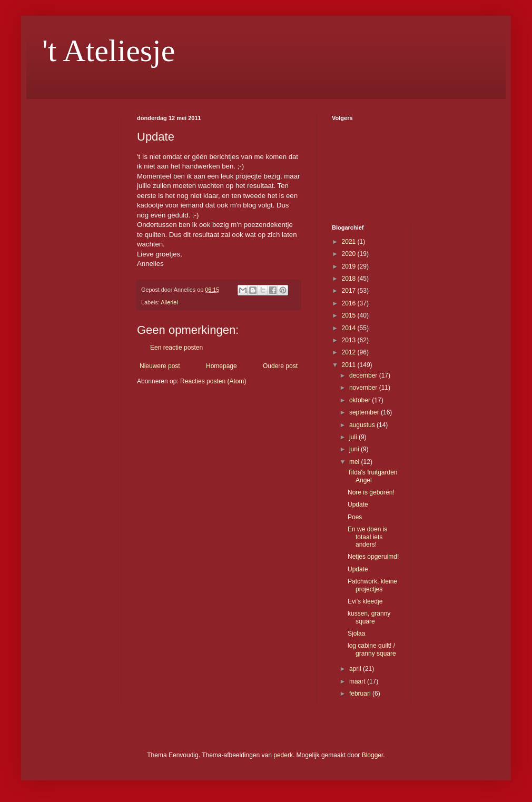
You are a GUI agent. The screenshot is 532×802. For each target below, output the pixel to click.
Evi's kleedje (365, 601)
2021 (350, 242)
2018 (350, 279)
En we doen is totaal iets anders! (367, 537)
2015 (350, 315)
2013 (350, 340)
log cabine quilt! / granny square (372, 649)
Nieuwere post (160, 366)
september (365, 412)
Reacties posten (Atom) (213, 381)
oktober (361, 400)
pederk (283, 755)
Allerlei (169, 302)
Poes (355, 517)
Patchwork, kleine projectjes (372, 585)
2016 (350, 303)
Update (358, 504)
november (364, 388)
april (356, 669)
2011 (350, 365)
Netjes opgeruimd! (373, 557)
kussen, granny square (369, 617)
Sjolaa (356, 633)
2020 (350, 254)
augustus (363, 425)
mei (355, 462)
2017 (350, 291)
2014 (350, 328)
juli (354, 437)
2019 (350, 266)
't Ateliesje (109, 51)
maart (358, 681)
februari (361, 694)
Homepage (221, 366)
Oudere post (280, 366)
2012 (350, 352)
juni (355, 449)
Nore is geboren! (371, 492)
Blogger (373, 755)
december (364, 375)
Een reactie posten (176, 348)
